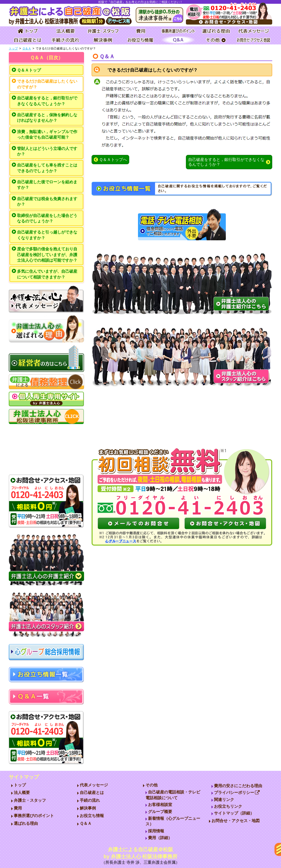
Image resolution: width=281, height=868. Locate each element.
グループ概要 (160, 812)
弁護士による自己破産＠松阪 (140, 856)
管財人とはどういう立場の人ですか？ (47, 151)
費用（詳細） (160, 838)
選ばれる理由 (26, 823)
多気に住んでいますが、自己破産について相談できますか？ (47, 274)
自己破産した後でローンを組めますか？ (47, 185)
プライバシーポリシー (237, 793)
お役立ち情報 (92, 816)
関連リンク (224, 800)
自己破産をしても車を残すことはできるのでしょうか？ (47, 168)
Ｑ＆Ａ (27, 48)
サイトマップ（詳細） (234, 813)
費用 (18, 808)
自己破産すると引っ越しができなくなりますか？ (47, 235)
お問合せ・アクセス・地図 (236, 821)
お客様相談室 (160, 805)
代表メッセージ (94, 785)
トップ (13, 48)
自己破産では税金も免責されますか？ (47, 201)
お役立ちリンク (228, 806)
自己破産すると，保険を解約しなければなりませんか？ (47, 118)
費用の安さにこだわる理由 (238, 786)
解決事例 (88, 808)
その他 (152, 785)
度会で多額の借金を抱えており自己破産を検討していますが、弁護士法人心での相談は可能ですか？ (47, 255)
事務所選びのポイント (34, 816)
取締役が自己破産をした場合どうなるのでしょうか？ (47, 218)
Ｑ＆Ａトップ (29, 70)
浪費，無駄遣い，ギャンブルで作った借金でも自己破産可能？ (47, 134)
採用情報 (156, 831)
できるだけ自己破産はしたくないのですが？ (47, 84)
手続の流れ (90, 800)
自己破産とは (92, 793)
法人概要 (22, 793)
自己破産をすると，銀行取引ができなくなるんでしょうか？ (47, 101)
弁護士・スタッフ (30, 800)
